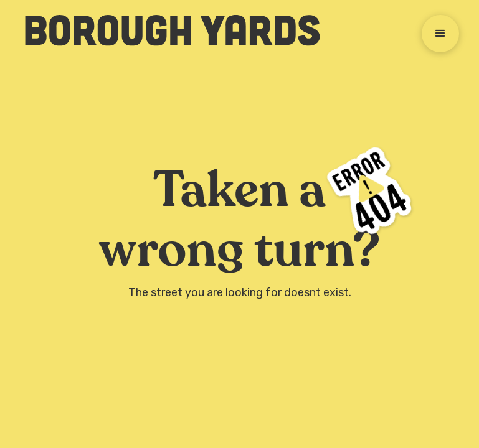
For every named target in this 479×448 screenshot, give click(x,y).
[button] (440, 34)
